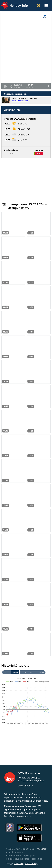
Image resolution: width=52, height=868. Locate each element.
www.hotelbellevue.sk (20, 101)
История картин (20, 208)
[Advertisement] (26, 178)
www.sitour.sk (26, 786)
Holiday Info (12, 4)
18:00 (41, 672)
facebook (42, 849)
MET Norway (31, 864)
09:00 (15, 672)
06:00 (7, 672)
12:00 (24, 672)
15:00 (33, 672)
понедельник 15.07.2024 (27, 204)
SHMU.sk (19, 864)
